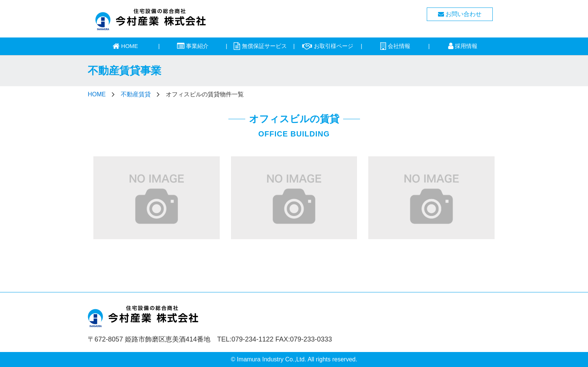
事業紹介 (193, 46)
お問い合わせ (460, 14)
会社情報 (395, 46)
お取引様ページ (328, 46)
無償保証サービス (260, 46)
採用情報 (463, 46)
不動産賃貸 (136, 94)
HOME (125, 46)
